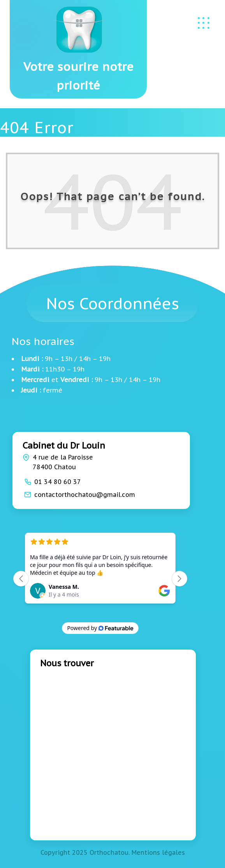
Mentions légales (158, 852)
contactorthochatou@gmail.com (85, 495)
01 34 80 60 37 (58, 482)
